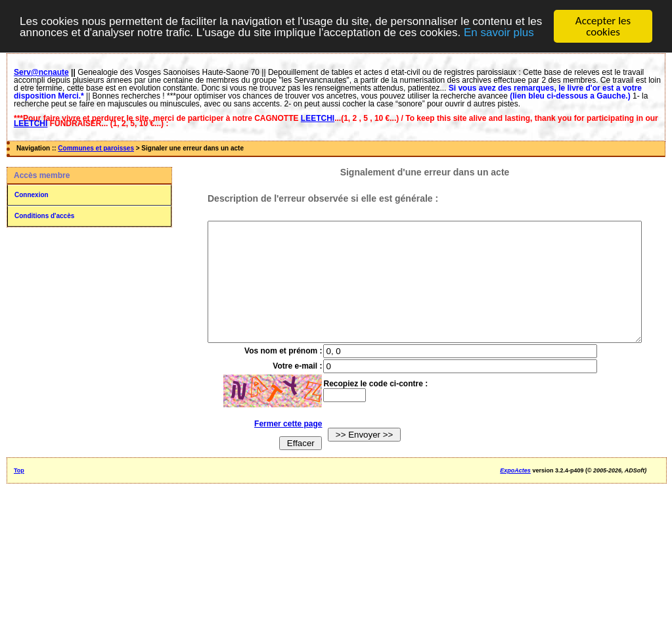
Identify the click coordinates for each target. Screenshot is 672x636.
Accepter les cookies (603, 26)
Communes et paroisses (96, 148)
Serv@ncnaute (41, 72)
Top (19, 494)
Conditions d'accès (44, 216)
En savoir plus (499, 32)
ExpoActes (515, 494)
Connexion (32, 195)
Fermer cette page (279, 447)
